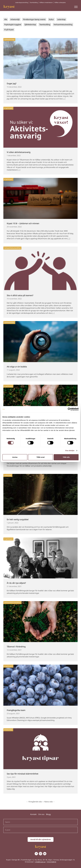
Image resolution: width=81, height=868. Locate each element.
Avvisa (15, 457)
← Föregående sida (34, 802)
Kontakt (33, 814)
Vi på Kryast (9, 30)
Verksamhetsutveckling (63, 25)
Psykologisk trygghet (13, 25)
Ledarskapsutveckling (22, 2)
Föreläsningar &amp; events (34, 19)
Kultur (51, 19)
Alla (6, 19)
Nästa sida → (50, 802)
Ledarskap (61, 19)
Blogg (48, 814)
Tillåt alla (66, 457)
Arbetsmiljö (15, 19)
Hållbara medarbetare (46, 2)
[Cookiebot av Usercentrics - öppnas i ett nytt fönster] (69, 409)
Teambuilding (34, 2)
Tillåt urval (40, 457)
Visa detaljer (70, 450)
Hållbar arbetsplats (60, 2)
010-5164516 (52, 862)
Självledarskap (30, 25)
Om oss (41, 814)
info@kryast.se (40, 862)
